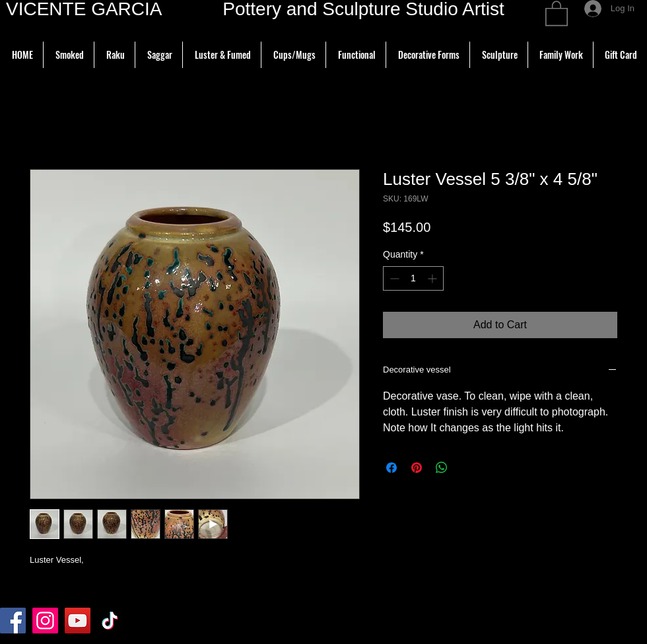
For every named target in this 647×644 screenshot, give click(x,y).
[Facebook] (13, 621)
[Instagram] (45, 621)
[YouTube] (78, 621)
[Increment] (433, 278)
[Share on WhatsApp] (442, 468)
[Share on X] (467, 468)
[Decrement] (393, 278)
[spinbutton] (413, 278)
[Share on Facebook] (392, 468)
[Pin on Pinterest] (417, 468)
